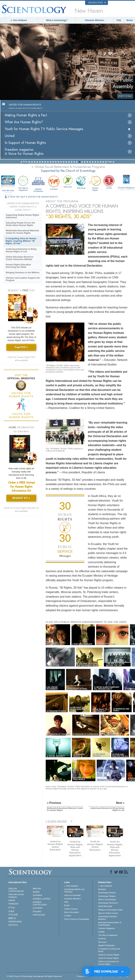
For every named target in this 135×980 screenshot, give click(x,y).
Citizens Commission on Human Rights (108, 963)
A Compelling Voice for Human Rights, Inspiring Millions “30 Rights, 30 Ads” (21, 241)
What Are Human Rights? (24, 122)
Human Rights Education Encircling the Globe (18, 266)
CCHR (109, 182)
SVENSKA (37, 895)
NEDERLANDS (15, 922)
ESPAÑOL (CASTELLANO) (40, 903)
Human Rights (95, 183)
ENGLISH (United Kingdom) (16, 896)
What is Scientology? (57, 20)
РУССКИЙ (13, 915)
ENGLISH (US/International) (16, 890)
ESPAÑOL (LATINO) (42, 899)
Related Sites (97, 3)
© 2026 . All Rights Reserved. (34, 976)
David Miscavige (105, 906)
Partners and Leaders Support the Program (23, 279)
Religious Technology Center (110, 910)
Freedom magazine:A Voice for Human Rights (24, 152)
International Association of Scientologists (110, 924)
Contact (68, 916)
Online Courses (71, 909)
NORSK (36, 892)
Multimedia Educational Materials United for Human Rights (22, 232)
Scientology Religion (107, 896)
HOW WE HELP (18, 197)
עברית (12, 907)
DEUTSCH (13, 925)
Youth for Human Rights (108, 958)
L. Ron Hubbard (19, 20)
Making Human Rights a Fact (26, 115)
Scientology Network (107, 893)
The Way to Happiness (23, 183)
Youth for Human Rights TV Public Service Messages (44, 129)
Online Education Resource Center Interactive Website (20, 258)
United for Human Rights (109, 955)
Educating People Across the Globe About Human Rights (20, 224)
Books (130, 20)
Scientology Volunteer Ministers (107, 918)
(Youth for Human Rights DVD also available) (21, 359)
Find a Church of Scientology (77, 919)
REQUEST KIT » (21, 498)
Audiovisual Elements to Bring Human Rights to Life (21, 250)
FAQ (119, 20)
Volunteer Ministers (94, 20)
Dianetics (102, 889)
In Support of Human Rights (25, 143)
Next (110, 162)
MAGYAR (37, 889)
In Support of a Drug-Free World (109, 950)
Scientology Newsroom (108, 903)
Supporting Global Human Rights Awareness (22, 216)
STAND (101, 932)
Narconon (68, 181)
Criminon (54, 182)
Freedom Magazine (106, 928)
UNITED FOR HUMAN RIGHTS (43, 197)
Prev (25, 162)
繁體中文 (12, 918)
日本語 (11, 911)
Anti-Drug (81, 182)
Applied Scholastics (38, 183)
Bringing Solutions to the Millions (23, 273)
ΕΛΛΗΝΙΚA (38, 908)
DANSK (12, 900)
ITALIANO (37, 912)
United (10, 136)
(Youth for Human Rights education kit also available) (21, 510)
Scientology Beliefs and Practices (74, 890)
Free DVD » (21, 347)
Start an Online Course (108, 913)
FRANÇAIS (13, 904)
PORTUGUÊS (39, 915)
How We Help (8, 191)
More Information (72, 912)
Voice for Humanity (72, 895)
